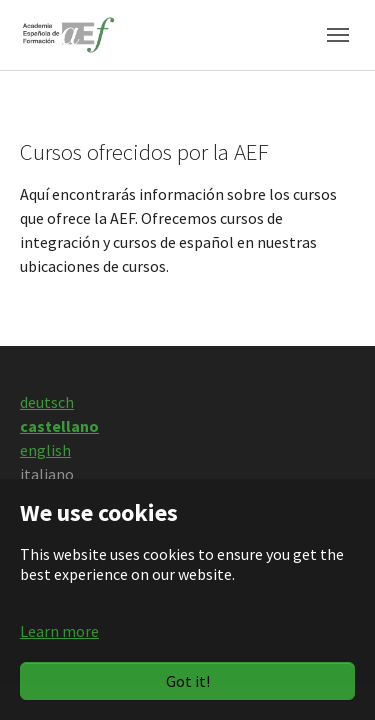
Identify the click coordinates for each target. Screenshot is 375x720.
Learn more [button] (59, 631)
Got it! (188, 681)
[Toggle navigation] (338, 35)
